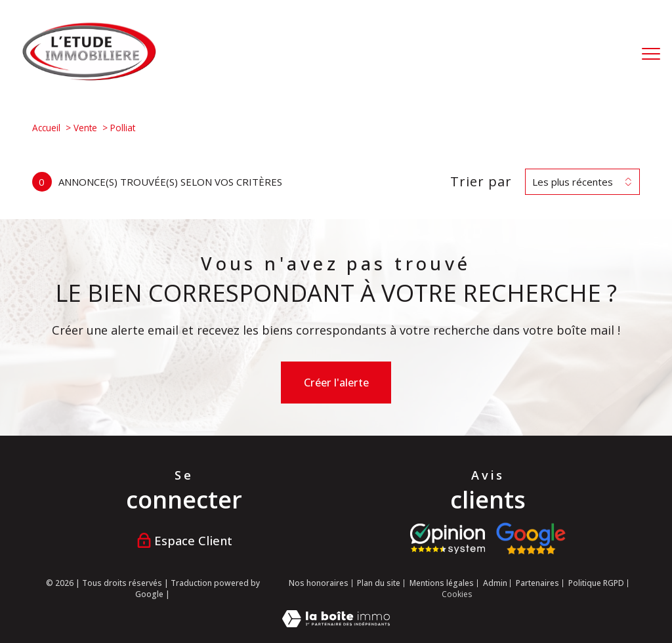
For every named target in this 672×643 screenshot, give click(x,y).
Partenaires (537, 583)
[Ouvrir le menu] (651, 54)
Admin (495, 583)
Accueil (46, 128)
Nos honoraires (319, 583)
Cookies (457, 594)
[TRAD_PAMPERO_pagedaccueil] (89, 77)
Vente (85, 128)
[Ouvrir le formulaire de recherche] (609, 54)
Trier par (481, 182)
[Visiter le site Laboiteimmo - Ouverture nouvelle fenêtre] (336, 623)
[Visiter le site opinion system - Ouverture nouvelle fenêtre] (448, 539)
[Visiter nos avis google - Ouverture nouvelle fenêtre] (531, 539)
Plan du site (379, 583)
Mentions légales (442, 583)
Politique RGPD (596, 583)
